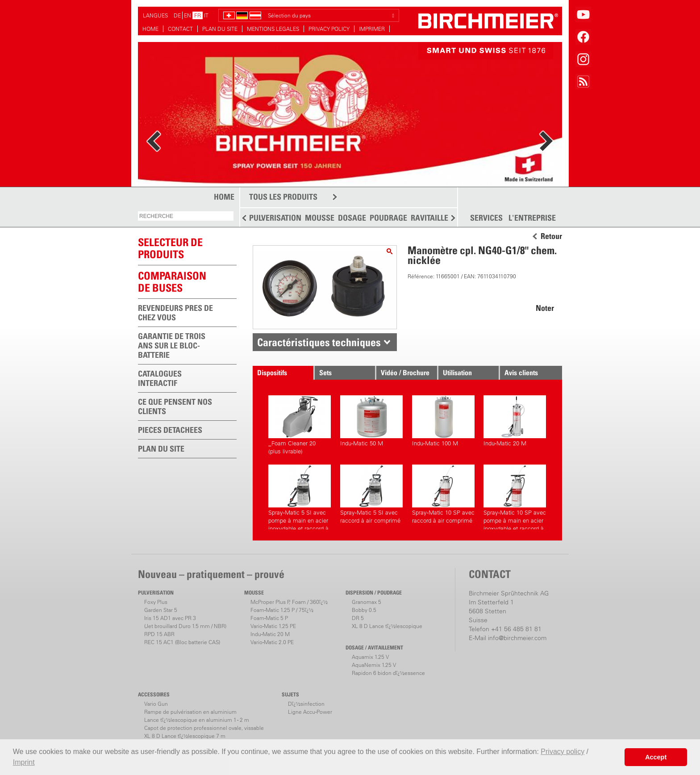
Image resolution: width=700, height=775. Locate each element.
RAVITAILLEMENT (440, 218)
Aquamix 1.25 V (370, 657)
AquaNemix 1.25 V (374, 665)
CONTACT (180, 29)
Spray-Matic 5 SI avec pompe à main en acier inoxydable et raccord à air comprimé (300, 497)
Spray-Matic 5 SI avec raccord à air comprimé (371, 494)
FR (198, 15)
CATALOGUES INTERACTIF (160, 378)
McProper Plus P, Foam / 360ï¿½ (289, 602)
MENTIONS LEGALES (273, 29)
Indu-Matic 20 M (515, 421)
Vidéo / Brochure (405, 373)
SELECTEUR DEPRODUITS (170, 248)
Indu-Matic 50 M (371, 421)
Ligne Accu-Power (310, 712)
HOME (150, 29)
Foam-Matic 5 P (269, 618)
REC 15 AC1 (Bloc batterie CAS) (182, 642)
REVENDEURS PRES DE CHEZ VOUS (175, 313)
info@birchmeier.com (517, 638)
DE (177, 15)
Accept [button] (656, 757)
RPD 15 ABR (159, 634)
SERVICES (486, 218)
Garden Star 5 (161, 610)
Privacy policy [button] (562, 752)
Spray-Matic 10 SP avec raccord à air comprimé (443, 494)
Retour (551, 236)
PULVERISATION (275, 218)
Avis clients (521, 373)
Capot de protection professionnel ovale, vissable (204, 728)
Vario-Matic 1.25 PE (273, 626)
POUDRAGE (388, 218)
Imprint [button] (24, 762)
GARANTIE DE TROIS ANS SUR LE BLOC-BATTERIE (172, 346)
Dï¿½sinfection (306, 704)
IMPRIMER (372, 29)
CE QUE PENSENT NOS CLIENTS (175, 406)
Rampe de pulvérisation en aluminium (190, 712)
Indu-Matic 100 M (443, 421)
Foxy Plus (156, 602)
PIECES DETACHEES (170, 430)
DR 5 (358, 618)
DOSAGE (352, 218)
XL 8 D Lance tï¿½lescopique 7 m (185, 736)
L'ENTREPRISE (532, 218)
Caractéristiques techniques (319, 342)
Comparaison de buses (172, 282)
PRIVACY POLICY (329, 29)
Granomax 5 (367, 602)
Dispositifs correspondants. (280, 374)
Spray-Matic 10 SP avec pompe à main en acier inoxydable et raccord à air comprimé (515, 497)
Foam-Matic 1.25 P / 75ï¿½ (282, 610)
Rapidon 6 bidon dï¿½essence (388, 673)
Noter (545, 308)
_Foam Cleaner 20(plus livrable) (300, 425)
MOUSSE (320, 218)
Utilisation (457, 373)
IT (206, 15)
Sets (325, 373)
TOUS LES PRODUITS (283, 197)
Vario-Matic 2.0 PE (272, 642)
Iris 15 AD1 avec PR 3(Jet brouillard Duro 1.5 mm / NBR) (185, 622)
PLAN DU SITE (220, 29)
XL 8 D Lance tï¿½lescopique (387, 626)
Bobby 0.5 (364, 610)
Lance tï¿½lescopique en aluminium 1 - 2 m (197, 720)
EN (187, 15)
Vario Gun (156, 704)
